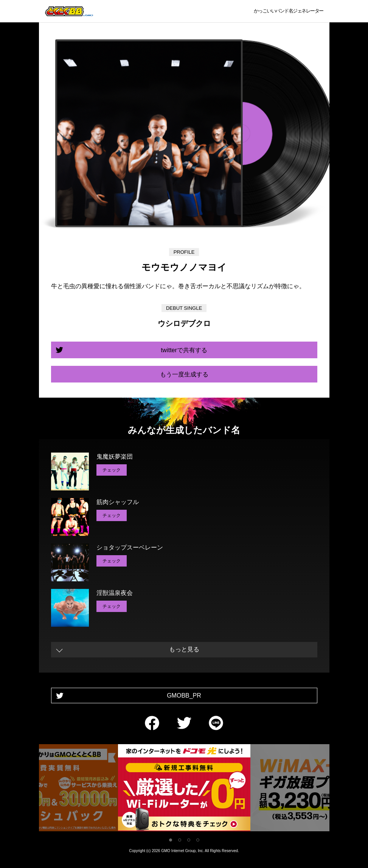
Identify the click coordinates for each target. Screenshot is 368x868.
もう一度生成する (184, 374)
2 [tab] (180, 840)
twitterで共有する (184, 350)
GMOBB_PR (184, 695)
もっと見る (184, 649)
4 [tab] (198, 840)
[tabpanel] (184, 789)
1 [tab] (171, 840)
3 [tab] (189, 840)
